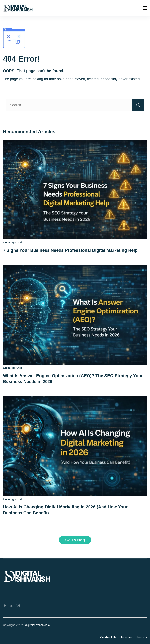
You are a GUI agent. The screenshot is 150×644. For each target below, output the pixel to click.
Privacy (142, 637)
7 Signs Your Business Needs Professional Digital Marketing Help (70, 250)
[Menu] (145, 8)
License (127, 637)
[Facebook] (5, 606)
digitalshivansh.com (38, 625)
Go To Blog (75, 540)
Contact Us (108, 637)
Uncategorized (13, 242)
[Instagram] (18, 606)
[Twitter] (11, 606)
